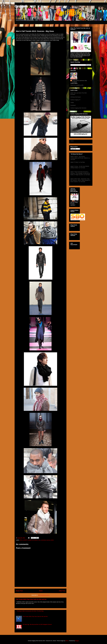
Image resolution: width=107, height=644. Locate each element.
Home (41, 591)
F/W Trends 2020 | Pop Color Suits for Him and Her (31, 599)
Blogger (77, 641)
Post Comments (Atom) (44, 595)
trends (52, 540)
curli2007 (25, 540)
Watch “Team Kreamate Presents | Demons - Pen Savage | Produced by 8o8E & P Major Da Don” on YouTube (80, 173)
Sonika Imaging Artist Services (78, 108)
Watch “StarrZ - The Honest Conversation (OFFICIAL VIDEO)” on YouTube (80, 158)
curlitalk (30, 540)
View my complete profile (77, 85)
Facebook (73, 105)
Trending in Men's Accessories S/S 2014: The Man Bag (30, 611)
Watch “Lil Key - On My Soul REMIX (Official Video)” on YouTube (80, 167)
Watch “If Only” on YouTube (78, 162)
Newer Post (19, 591)
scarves (48, 540)
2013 (21, 540)
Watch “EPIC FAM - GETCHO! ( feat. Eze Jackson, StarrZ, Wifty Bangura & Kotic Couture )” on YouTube (80, 180)
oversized (43, 540)
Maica (67, 641)
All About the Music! (76, 97)
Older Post (62, 591)
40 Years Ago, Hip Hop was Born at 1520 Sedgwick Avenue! (37, 624)
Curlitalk (21, 6)
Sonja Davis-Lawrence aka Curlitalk (79, 81)
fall (33, 540)
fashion (36, 540)
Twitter (72, 103)
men (39, 540)
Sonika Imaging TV (75, 100)
